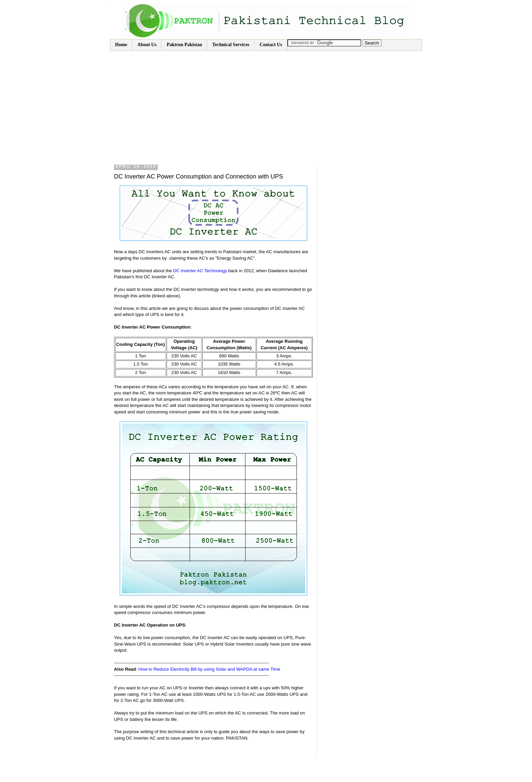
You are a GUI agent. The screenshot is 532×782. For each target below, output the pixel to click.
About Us (147, 45)
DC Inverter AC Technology (200, 271)
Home (121, 45)
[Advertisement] (266, 102)
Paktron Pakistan (184, 45)
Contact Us (271, 45)
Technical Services (231, 45)
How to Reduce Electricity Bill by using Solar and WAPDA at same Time (209, 669)
